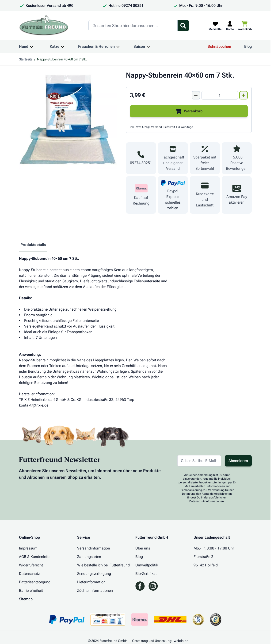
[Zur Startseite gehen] (44, 26)
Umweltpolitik (147, 565)
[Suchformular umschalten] (183, 26)
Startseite (26, 59)
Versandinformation (94, 548)
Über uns (143, 548)
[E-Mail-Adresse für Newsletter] (199, 461)
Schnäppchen (219, 46)
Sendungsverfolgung (94, 574)
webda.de (181, 641)
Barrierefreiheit (31, 591)
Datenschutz (29, 574)
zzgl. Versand (153, 127)
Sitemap (26, 599)
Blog (248, 46)
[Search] (133, 26)
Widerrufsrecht (31, 565)
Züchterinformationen (95, 591)
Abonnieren (238, 461)
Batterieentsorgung (35, 582)
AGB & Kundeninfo (34, 557)
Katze (55, 46)
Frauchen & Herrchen (96, 46)
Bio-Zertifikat (146, 574)
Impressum (28, 548)
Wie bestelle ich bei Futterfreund (103, 565)
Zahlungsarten (89, 557)
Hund (24, 46)
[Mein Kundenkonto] (230, 26)
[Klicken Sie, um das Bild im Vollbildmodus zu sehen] (68, 120)
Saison (139, 46)
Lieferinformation (91, 582)
